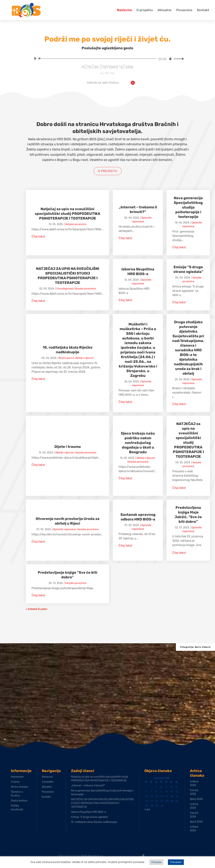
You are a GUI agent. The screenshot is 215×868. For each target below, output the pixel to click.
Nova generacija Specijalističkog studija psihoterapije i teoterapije (188, 207)
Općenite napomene (65, 529)
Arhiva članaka (19, 787)
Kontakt (203, 10)
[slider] (98, 59)
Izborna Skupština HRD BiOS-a (88, 812)
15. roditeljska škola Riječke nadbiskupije (94, 822)
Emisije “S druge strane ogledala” (90, 817)
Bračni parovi (66, 358)
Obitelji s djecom (84, 358)
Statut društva (19, 801)
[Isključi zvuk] (170, 59)
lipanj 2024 (196, 799)
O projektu (145, 10)
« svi (147, 809)
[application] (107, 59)
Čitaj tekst (38, 237)
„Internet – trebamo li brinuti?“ (88, 786)
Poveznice (184, 10)
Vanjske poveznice (76, 224)
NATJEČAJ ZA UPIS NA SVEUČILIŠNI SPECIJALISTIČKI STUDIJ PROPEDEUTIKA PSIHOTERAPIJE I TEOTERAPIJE (102, 803)
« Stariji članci (36, 609)
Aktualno (165, 10)
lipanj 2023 (196, 822)
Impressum (17, 777)
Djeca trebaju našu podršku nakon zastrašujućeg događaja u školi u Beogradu (138, 443)
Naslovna (124, 10)
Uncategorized (65, 289)
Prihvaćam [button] (176, 862)
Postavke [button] (156, 862)
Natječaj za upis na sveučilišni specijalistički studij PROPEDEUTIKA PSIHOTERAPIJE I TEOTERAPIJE (67, 214)
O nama (15, 782)
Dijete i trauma (68, 447)
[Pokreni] (35, 58)
